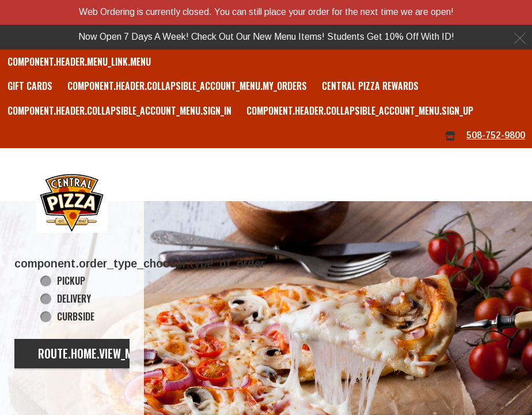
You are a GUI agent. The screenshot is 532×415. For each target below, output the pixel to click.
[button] (72, 202)
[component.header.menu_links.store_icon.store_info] (450, 136)
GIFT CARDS (30, 86)
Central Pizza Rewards (370, 86)
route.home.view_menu (94, 353)
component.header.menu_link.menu (79, 62)
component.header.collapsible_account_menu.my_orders (187, 86)
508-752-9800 (496, 135)
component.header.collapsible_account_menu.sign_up (360, 111)
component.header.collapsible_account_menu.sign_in (119, 111)
